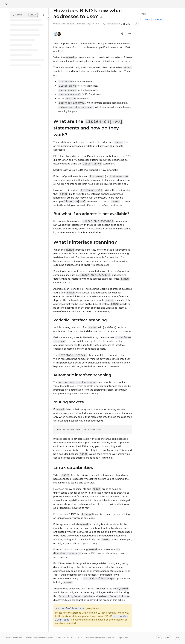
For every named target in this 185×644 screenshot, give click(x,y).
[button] (24, 15)
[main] (93, 320)
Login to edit (123, 638)
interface (146, 19)
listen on (158, 19)
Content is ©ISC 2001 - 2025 (69, 638)
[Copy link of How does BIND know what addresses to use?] (102, 17)
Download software (13, 638)
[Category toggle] (49, 17)
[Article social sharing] (122, 34)
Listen (127, 24)
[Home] (6, 4)
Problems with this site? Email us (100, 638)
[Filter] (44, 15)
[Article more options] (130, 34)
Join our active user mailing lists (39, 638)
